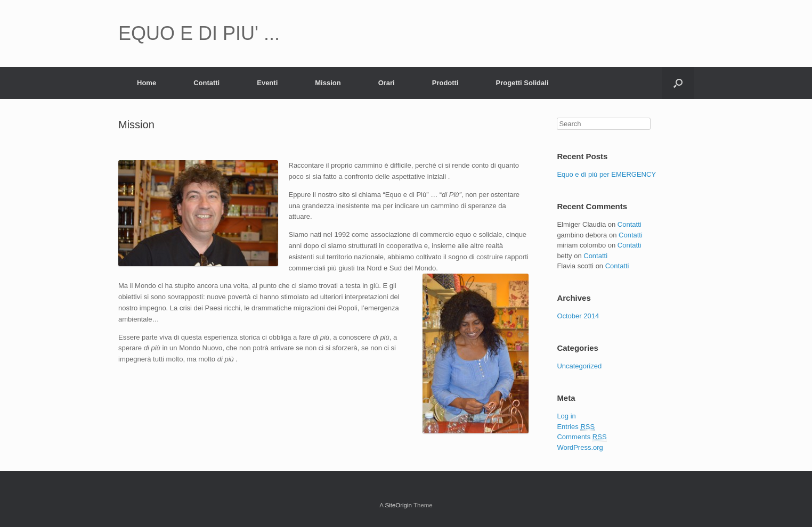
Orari (387, 83)
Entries (576, 427)
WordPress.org (580, 447)
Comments (582, 437)
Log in (566, 416)
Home (147, 83)
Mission (328, 83)
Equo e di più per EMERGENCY (606, 174)
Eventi (267, 83)
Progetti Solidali (522, 83)
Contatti (206, 83)
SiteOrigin (398, 505)
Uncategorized (579, 366)
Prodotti (445, 83)
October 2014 (578, 316)
